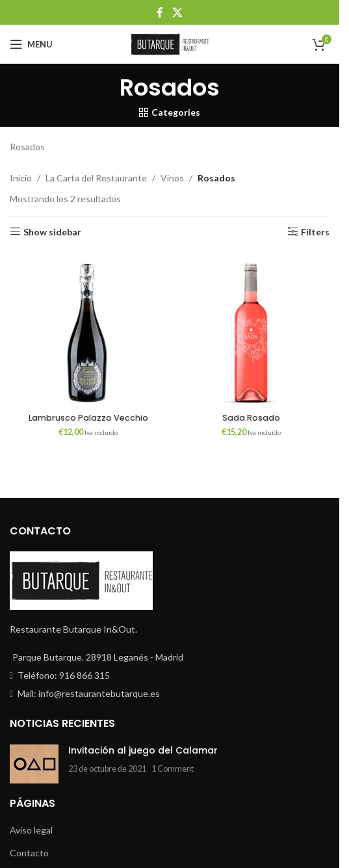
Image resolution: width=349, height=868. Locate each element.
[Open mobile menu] (31, 44)
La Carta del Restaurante (96, 178)
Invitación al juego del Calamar (143, 750)
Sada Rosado (251, 418)
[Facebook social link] (160, 12)
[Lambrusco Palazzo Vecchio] (88, 329)
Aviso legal (31, 830)
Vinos (172, 178)
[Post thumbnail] (34, 764)
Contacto (29, 853)
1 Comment (173, 769)
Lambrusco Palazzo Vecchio (88, 418)
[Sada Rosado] (251, 329)
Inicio (21, 178)
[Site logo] (170, 43)
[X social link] (177, 12)
